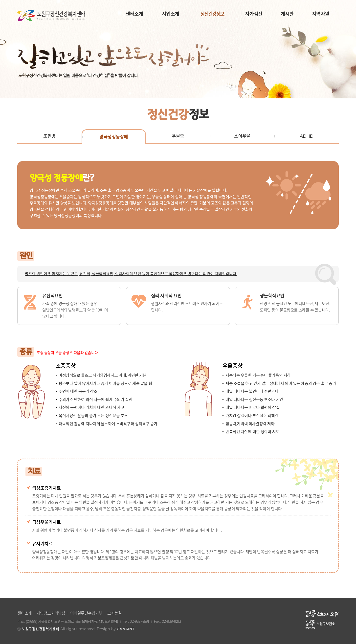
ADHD (306, 136)
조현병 (49, 136)
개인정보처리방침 (51, 613)
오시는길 (114, 613)
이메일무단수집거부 (86, 613)
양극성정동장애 (114, 137)
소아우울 (242, 136)
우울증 (178, 136)
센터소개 (24, 613)
